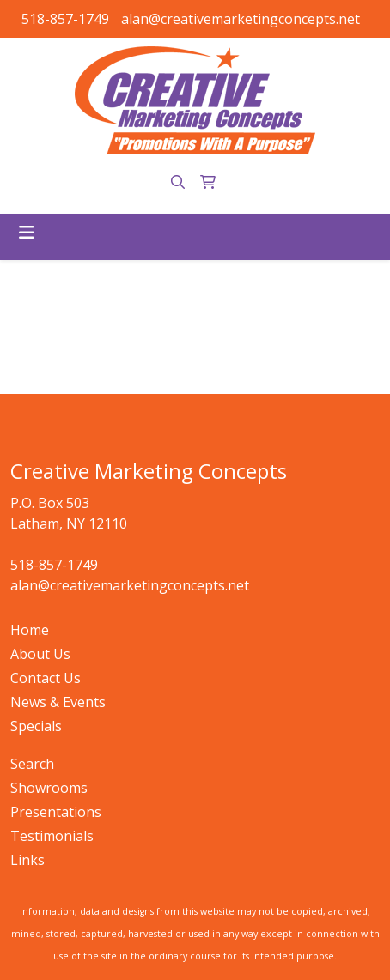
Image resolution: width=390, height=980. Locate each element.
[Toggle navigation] (27, 233)
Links (27, 860)
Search (32, 764)
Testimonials (52, 836)
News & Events (58, 702)
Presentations (56, 812)
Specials (36, 726)
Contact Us (46, 678)
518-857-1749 (65, 19)
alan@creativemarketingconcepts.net (241, 19)
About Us (40, 654)
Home (30, 630)
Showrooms (49, 788)
